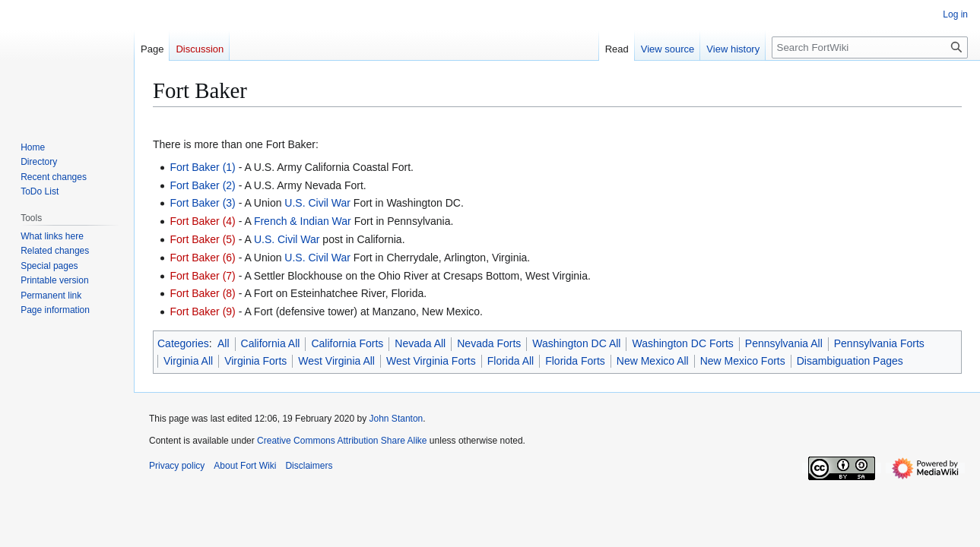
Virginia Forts (255, 361)
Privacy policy (177, 466)
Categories (183, 343)
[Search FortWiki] (870, 47)
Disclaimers (309, 466)
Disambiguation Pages (850, 361)
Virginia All (188, 361)
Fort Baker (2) (202, 185)
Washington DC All (576, 343)
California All (271, 343)
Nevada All (420, 343)
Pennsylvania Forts (879, 343)
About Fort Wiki (245, 466)
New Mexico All (653, 361)
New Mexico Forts (743, 361)
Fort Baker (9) (202, 311)
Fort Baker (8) (202, 293)
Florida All (511, 361)
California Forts (347, 343)
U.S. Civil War (317, 203)
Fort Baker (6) (202, 258)
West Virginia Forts (431, 361)
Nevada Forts (489, 343)
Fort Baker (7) (202, 276)
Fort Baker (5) (202, 239)
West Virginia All (336, 361)
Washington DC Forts (682, 343)
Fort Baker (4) (202, 221)
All (224, 343)
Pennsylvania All (784, 343)
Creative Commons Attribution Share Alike (342, 441)
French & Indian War (303, 221)
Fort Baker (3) (202, 203)
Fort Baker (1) (202, 167)
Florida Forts (575, 361)
